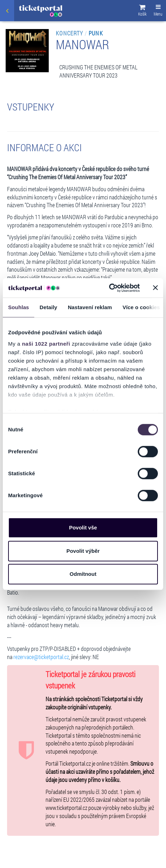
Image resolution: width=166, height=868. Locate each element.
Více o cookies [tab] (141, 307)
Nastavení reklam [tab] (90, 307)
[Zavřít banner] (155, 288)
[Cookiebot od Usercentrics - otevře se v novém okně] (109, 288)
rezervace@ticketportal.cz (41, 657)
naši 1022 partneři (46, 344)
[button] (142, 11)
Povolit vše (83, 527)
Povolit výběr (83, 551)
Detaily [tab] (48, 307)
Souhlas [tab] (19, 307)
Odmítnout (83, 574)
